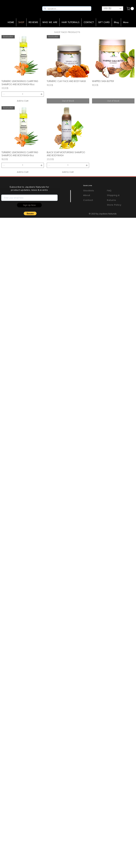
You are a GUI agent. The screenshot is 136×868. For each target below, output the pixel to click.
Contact (88, 200)
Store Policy (114, 205)
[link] (131, 9)
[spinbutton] (23, 94)
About (87, 195)
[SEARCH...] (66, 9)
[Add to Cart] (23, 101)
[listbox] (113, 9)
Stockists (89, 191)
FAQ (109, 191)
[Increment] (42, 94)
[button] (113, 9)
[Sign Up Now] (29, 205)
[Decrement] (4, 94)
